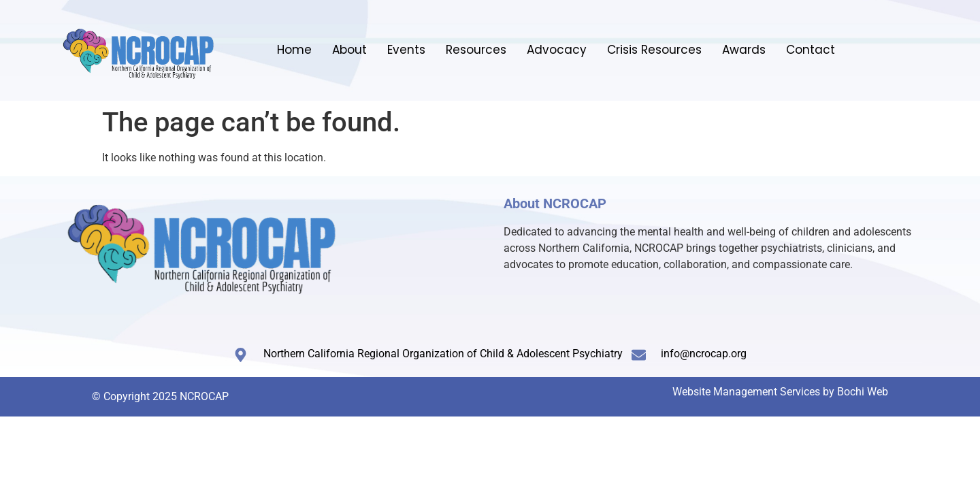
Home (294, 50)
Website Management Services (746, 392)
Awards (744, 50)
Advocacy (557, 50)
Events (406, 50)
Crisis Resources (654, 50)
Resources (476, 50)
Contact (811, 50)
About (349, 50)
